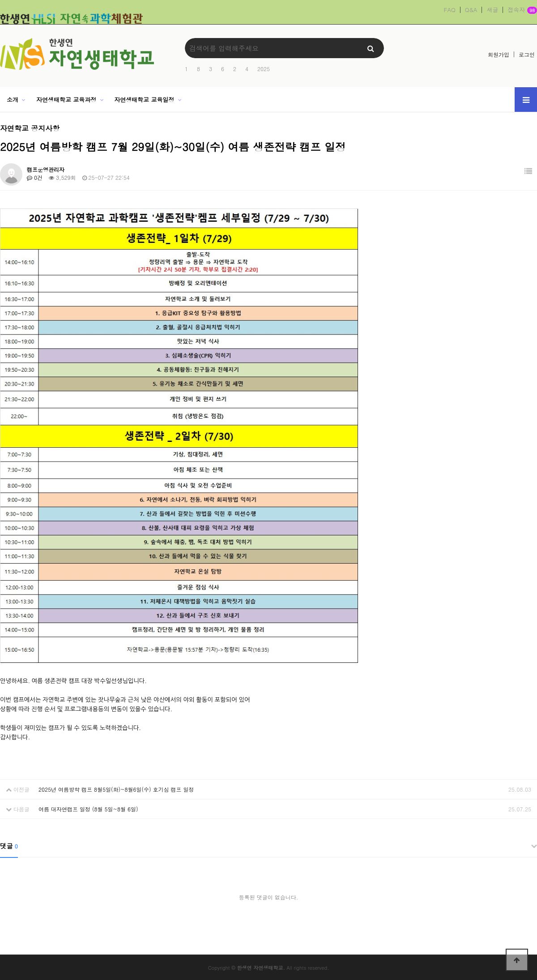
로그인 (527, 54)
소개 (13, 100)
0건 (35, 177)
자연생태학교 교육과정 (66, 100)
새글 (492, 10)
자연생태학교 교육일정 (144, 100)
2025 (264, 69)
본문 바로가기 (0, 0)
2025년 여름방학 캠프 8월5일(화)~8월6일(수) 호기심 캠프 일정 (116, 789)
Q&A (471, 10)
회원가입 (499, 54)
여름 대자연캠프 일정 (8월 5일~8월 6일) (88, 809)
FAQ (450, 10)
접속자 (522, 10)
